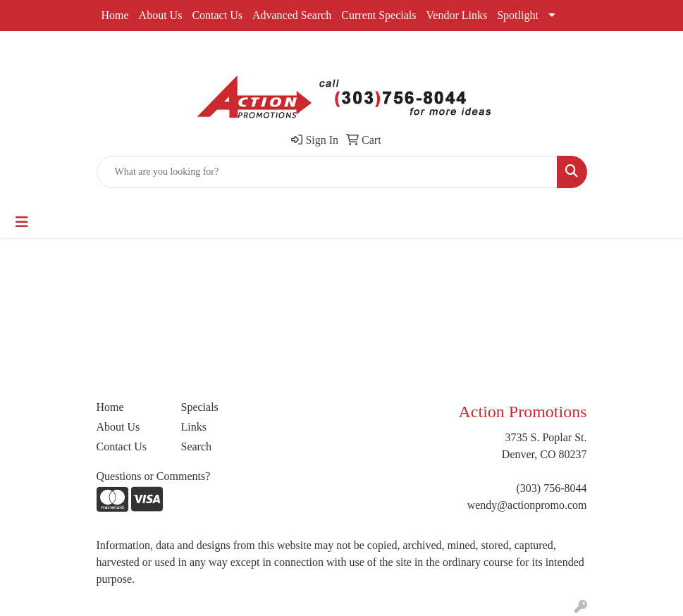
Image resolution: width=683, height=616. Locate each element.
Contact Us (217, 15)
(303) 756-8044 (552, 488)
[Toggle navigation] (22, 222)
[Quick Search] (327, 172)
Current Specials (379, 15)
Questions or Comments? (154, 476)
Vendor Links (457, 15)
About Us (161, 15)
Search (197, 446)
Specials (200, 407)
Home (115, 15)
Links (194, 427)
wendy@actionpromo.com (527, 505)
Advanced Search (292, 15)
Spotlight (518, 15)
